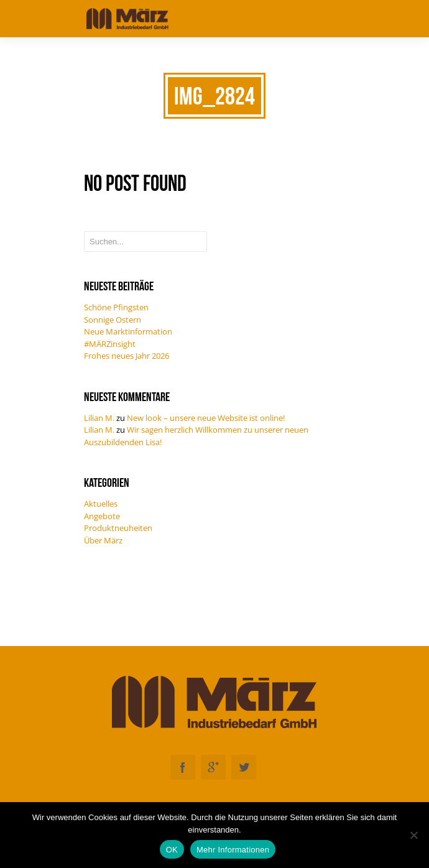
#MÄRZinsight (110, 344)
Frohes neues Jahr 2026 (127, 356)
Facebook (183, 767)
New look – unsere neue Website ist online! (206, 418)
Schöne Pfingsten (116, 307)
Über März (103, 540)
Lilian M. (99, 418)
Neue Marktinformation (128, 331)
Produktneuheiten (118, 528)
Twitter (244, 767)
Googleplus (213, 767)
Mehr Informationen (233, 850)
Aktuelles (101, 504)
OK (172, 850)
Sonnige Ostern (113, 320)
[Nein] (413, 835)
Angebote (102, 516)
